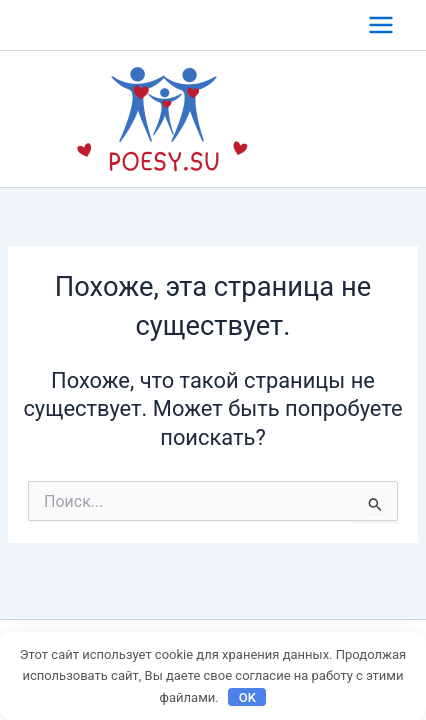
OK (247, 697)
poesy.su (326, 119)
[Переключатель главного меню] (381, 25)
